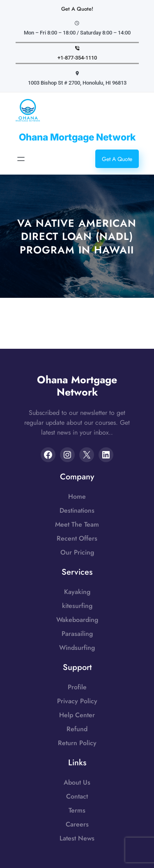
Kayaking (77, 592)
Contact (77, 796)
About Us (77, 782)
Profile (77, 687)
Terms (77, 810)
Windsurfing (77, 648)
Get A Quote (117, 159)
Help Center (77, 715)
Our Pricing (77, 552)
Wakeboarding (77, 620)
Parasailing (77, 634)
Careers (77, 824)
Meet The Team (77, 524)
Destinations (77, 510)
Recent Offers (77, 538)
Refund (77, 729)
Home (77, 496)
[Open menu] (21, 159)
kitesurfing (77, 606)
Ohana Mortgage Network (77, 137)
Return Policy (77, 743)
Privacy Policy (77, 701)
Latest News (77, 838)
